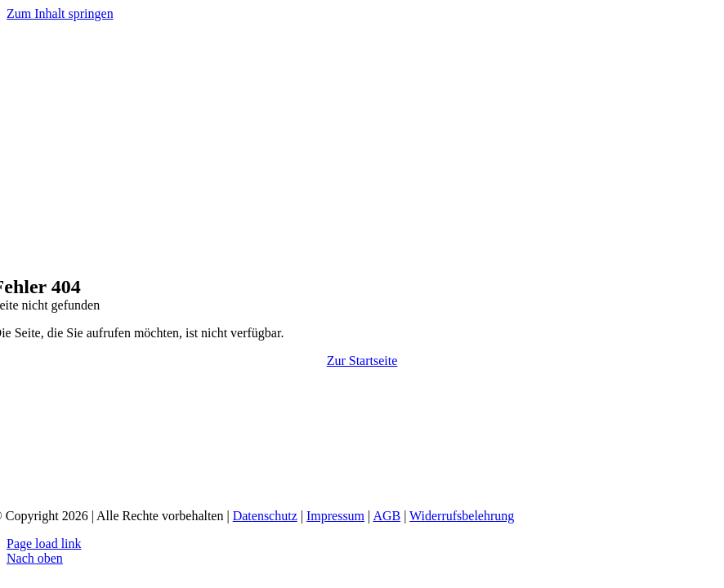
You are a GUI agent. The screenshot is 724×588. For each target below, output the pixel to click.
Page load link (44, 543)
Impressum (335, 516)
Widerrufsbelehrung (462, 516)
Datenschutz (265, 516)
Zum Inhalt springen (60, 13)
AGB (387, 516)
